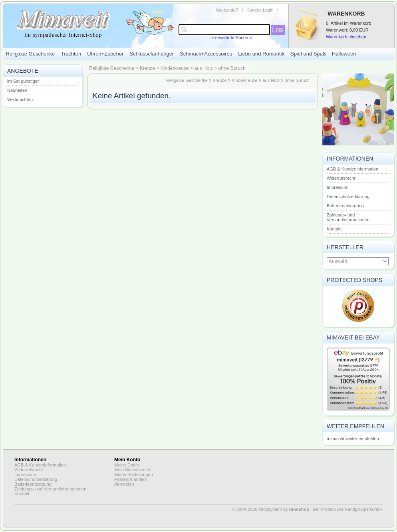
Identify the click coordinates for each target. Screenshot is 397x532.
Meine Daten (127, 465)
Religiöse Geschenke (31, 54)
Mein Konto (127, 460)
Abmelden (124, 484)
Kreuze (147, 68)
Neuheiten (17, 90)
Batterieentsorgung (345, 206)
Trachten (71, 54)
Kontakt (334, 229)
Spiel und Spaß (308, 54)
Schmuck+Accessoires (206, 54)
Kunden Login (260, 10)
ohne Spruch (232, 68)
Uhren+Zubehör (105, 54)
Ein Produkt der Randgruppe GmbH (348, 509)
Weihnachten (20, 99)
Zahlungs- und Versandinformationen (348, 217)
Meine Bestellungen (134, 474)
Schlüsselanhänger (152, 54)
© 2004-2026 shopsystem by (271, 509)
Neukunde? (227, 10)
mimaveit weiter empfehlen (353, 439)
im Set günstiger (23, 81)
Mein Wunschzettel (133, 470)
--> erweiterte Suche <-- (232, 38)
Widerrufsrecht (341, 178)
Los (278, 30)
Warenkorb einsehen (346, 37)
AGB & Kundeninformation (352, 169)
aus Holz (203, 68)
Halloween (344, 54)
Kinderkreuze (175, 68)
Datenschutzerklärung (348, 197)
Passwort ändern (131, 479)
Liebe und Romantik (261, 54)
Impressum (337, 187)
